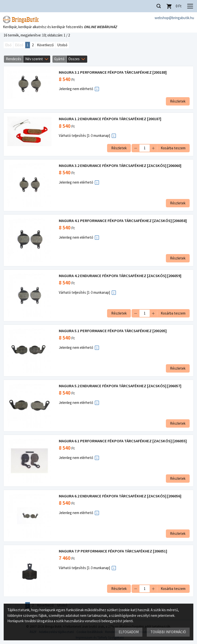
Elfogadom (129, 632)
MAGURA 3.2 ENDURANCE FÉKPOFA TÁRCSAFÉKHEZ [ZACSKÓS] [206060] (120, 166)
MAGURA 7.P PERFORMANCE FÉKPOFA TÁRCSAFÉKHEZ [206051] (113, 551)
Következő (45, 45)
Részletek (178, 101)
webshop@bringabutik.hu (174, 18)
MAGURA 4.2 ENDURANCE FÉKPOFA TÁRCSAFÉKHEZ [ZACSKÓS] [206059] (120, 276)
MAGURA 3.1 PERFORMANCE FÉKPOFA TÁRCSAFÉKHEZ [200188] (113, 72)
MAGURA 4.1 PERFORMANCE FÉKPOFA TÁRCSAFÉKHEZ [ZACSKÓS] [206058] (123, 221)
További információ (168, 632)
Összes (74, 59)
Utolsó (62, 45)
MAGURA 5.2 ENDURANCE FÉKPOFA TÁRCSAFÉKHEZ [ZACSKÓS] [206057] (120, 386)
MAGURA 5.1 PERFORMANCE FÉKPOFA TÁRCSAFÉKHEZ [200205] (113, 331)
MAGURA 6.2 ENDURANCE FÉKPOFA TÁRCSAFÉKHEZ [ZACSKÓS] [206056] (120, 496)
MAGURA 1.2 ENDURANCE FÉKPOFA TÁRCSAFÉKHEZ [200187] (110, 119)
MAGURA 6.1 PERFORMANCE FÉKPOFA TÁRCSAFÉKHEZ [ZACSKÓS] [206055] (123, 441)
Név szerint (34, 59)
